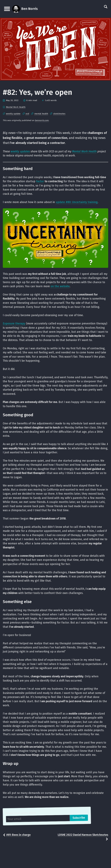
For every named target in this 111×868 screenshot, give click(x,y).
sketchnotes (59, 114)
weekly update (13, 114)
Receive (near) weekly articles (21, 813)
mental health (41, 114)
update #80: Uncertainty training (77, 202)
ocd (27, 114)
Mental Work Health (16, 107)
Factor (40, 181)
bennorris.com (42, 120)
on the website (60, 286)
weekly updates (20, 151)
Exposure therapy (14, 324)
